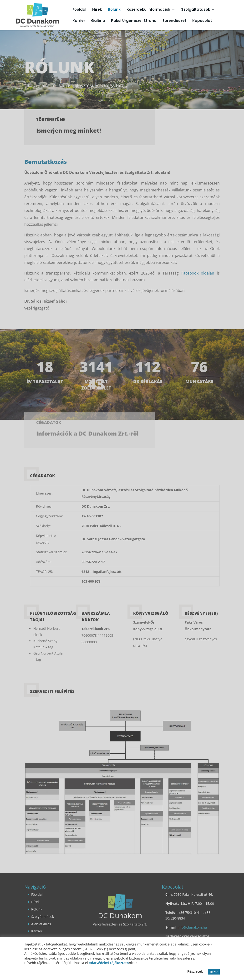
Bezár (214, 972)
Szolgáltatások (196, 10)
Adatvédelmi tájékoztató (109, 963)
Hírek (97, 10)
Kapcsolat (202, 21)
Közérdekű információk (148, 10)
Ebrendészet (174, 21)
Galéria (98, 21)
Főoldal (79, 10)
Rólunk (114, 10)
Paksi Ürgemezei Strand (134, 21)
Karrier (79, 21)
